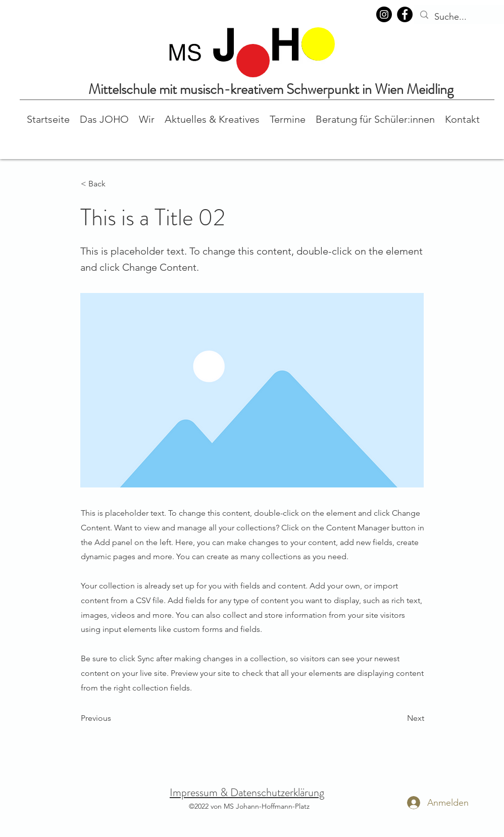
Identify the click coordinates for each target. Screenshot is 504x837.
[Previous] (114, 718)
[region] (253, 61)
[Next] (399, 718)
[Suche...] (461, 17)
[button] (104, 118)
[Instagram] (384, 14)
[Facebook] (405, 14)
